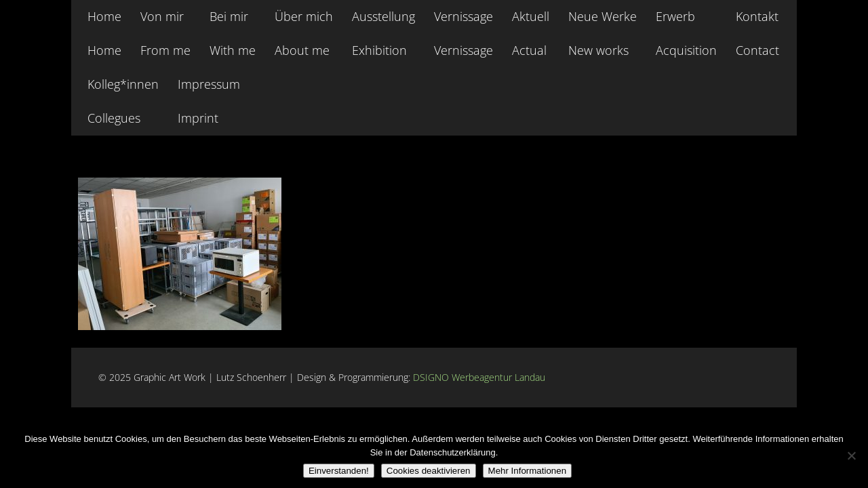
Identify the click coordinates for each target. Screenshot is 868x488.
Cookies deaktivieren (429, 471)
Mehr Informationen (528, 471)
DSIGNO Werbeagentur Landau (480, 377)
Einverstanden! (339, 471)
